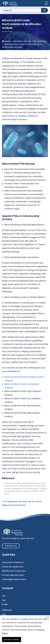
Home (8, 41)
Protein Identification (13, 575)
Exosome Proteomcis (13, 562)
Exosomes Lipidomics (13, 567)
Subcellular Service (22, 41)
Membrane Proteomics (14, 571)
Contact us (11, 546)
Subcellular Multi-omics (14, 579)
